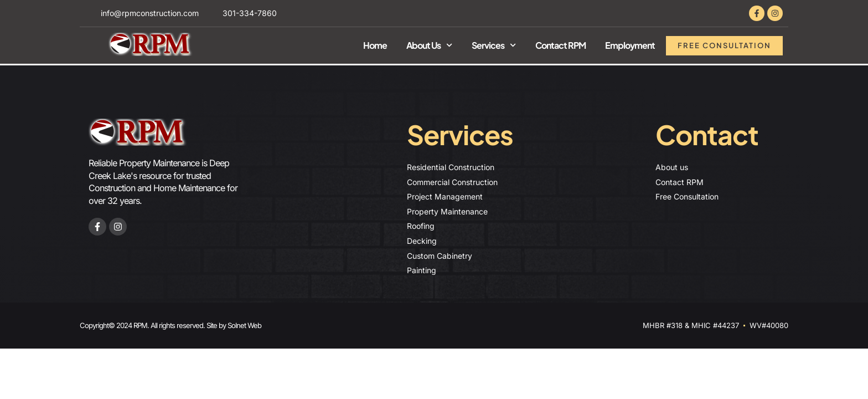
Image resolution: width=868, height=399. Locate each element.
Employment (630, 45)
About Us (429, 45)
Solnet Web (244, 325)
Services (494, 45)
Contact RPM (560, 45)
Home (375, 45)
